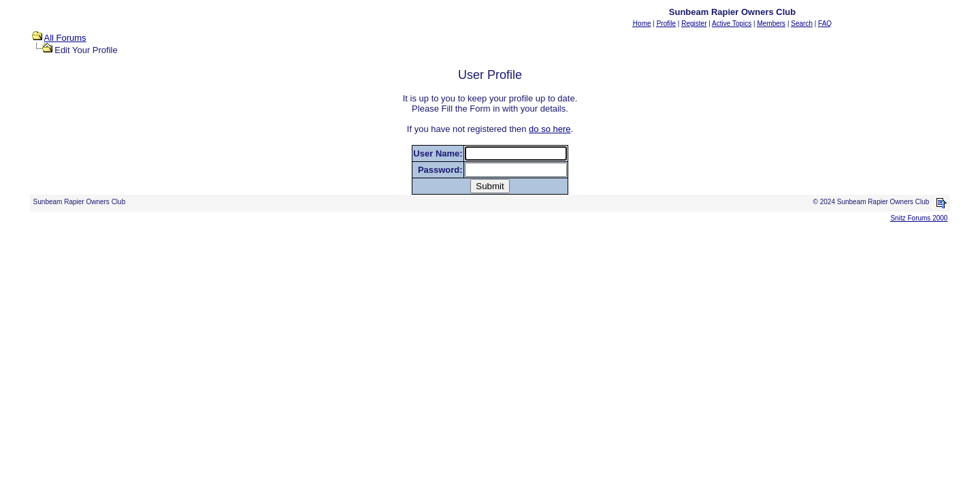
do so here (550, 129)
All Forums (65, 38)
